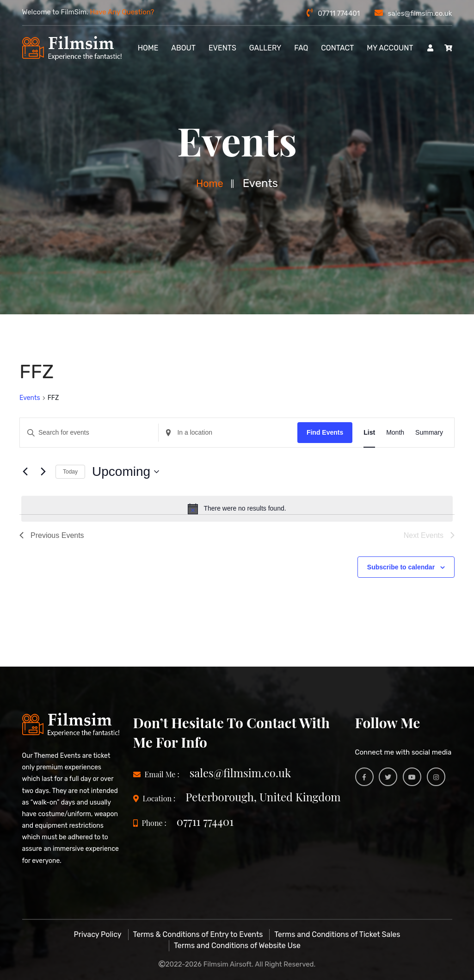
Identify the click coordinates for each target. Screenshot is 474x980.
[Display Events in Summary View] (429, 433)
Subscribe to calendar (401, 567)
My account (390, 48)
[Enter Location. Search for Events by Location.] (228, 433)
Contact (337, 48)
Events (222, 48)
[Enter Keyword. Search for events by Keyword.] (89, 433)
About (183, 48)
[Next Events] (43, 472)
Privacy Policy (98, 934)
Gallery (265, 48)
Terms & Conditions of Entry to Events (198, 934)
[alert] (237, 509)
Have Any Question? (122, 12)
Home (209, 183)
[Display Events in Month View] (395, 433)
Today (70, 472)
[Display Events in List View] (369, 433)
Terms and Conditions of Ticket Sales (337, 934)
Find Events (325, 432)
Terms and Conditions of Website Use (237, 946)
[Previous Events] (25, 472)
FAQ (301, 48)
